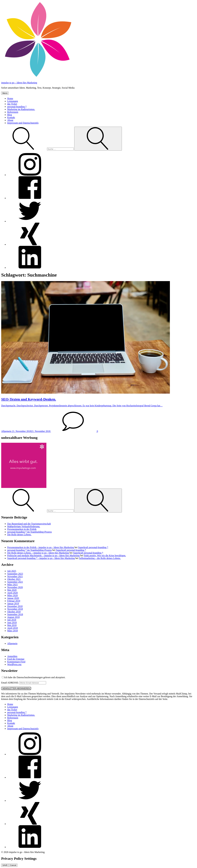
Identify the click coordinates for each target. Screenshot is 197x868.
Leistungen (13, 101)
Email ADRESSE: (10, 683)
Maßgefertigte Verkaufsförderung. (24, 526)
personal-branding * (17, 107)
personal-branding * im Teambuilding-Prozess (30, 532)
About (10, 120)
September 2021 (15, 582)
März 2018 (13, 631)
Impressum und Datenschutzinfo (23, 123)
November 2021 (15, 576)
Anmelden (12, 656)
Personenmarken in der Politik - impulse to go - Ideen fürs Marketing (41, 547)
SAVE (5, 865)
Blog (10, 115)
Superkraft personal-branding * (93, 547)
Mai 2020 (12, 590)
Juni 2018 (12, 623)
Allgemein (12, 643)
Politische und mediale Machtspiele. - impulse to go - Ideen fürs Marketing (43, 555)
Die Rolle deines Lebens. (19, 535)
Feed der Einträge (16, 659)
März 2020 (13, 595)
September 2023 (15, 574)
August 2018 (13, 617)
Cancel (13, 865)
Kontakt (11, 117)
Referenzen (13, 112)
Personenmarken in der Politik (22, 529)
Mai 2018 (12, 625)
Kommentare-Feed (16, 662)
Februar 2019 (14, 601)
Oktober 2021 (14, 579)
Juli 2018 (12, 620)
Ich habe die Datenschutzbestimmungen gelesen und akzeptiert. (34, 677)
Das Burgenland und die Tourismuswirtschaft (29, 524)
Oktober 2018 (14, 612)
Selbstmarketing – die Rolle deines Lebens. (100, 558)
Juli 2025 (12, 571)
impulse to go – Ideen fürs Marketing (19, 83)
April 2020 (13, 593)
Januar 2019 (13, 604)
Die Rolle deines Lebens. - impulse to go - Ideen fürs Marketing (38, 553)
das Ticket (12, 104)
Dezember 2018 (15, 606)
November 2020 (15, 587)
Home (10, 98)
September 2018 (15, 614)
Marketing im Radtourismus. (21, 109)
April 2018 (13, 628)
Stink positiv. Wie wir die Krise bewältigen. (105, 555)
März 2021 (13, 585)
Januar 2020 (13, 598)
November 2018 (15, 609)
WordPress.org (14, 664)
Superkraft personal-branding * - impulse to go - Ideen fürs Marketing (41, 558)
